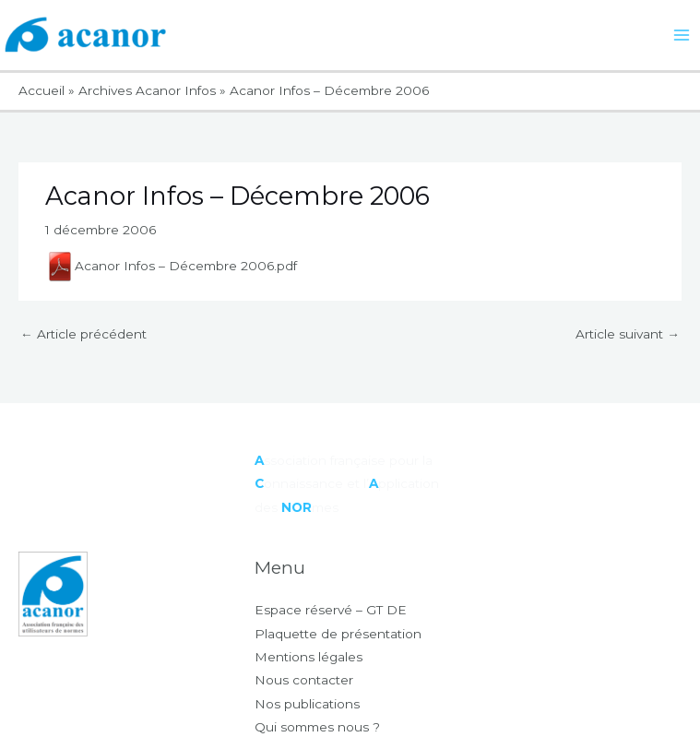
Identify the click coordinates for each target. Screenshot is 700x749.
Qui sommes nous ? (317, 727)
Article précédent (83, 334)
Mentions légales (308, 657)
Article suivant (628, 334)
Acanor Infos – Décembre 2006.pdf (171, 266)
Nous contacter (304, 680)
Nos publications (307, 704)
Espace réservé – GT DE (331, 610)
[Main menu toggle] (682, 36)
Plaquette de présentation (338, 634)
